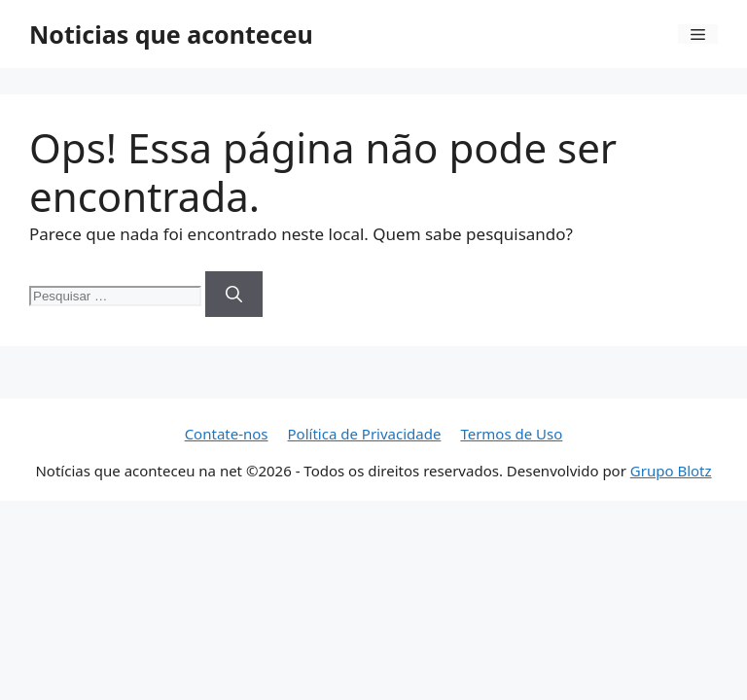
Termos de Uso (511, 434)
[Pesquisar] (234, 295)
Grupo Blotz (671, 471)
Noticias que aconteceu (171, 34)
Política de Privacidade (365, 434)
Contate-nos (227, 434)
